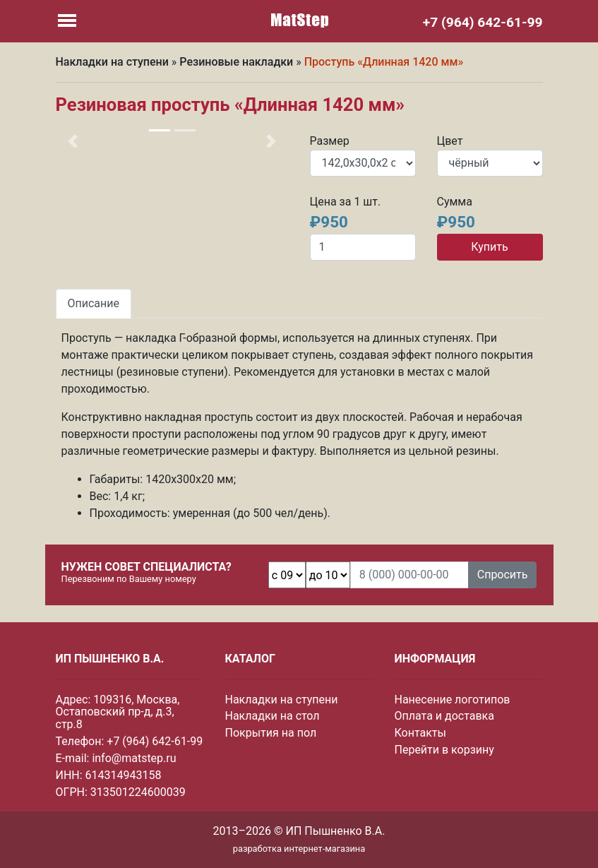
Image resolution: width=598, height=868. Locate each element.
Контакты (420, 733)
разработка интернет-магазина (299, 849)
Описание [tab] (94, 303)
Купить (489, 247)
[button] (73, 141)
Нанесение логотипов (453, 700)
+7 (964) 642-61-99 (155, 741)
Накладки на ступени (112, 62)
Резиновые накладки (236, 62)
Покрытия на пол (271, 733)
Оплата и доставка (444, 716)
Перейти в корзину (444, 750)
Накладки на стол (273, 716)
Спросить (503, 575)
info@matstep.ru (134, 758)
